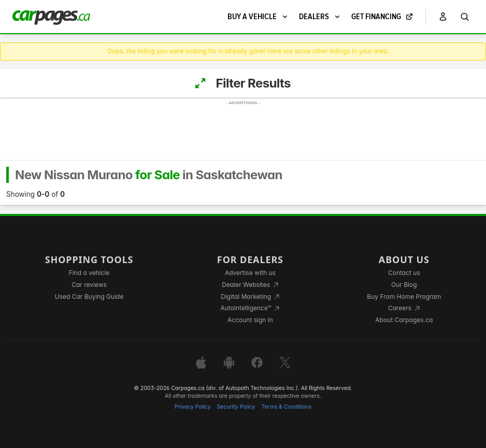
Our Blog (404, 285)
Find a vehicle (89, 273)
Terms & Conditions (286, 407)
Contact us (404, 273)
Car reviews (89, 285)
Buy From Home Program (404, 297)
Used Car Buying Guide (89, 297)
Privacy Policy (193, 407)
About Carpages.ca (404, 320)
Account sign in (250, 320)
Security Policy (236, 407)
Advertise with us (250, 273)
